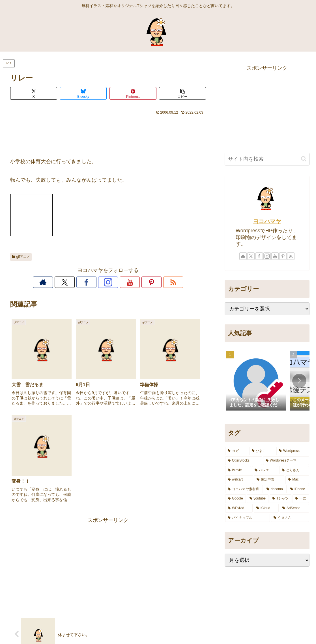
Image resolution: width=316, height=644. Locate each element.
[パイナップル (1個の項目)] (248, 518)
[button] (182, 93)
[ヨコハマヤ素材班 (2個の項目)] (244, 489)
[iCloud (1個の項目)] (266, 508)
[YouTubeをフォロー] (121, 282)
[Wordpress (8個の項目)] (293, 451)
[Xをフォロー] (82, 282)
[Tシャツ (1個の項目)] (280, 499)
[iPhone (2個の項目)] (298, 489)
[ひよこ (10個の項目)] (262, 451)
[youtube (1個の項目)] (258, 499)
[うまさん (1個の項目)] (290, 518)
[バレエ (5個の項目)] (265, 470)
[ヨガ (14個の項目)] (237, 451)
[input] (267, 159)
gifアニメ (21, 257)
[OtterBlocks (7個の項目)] (244, 461)
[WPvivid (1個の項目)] (239, 508)
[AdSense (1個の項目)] (294, 508)
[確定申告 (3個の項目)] (269, 480)
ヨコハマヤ (267, 221)
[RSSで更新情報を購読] (147, 282)
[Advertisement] (108, 134)
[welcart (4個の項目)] (239, 480)
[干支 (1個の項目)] (301, 499)
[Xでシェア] (34, 93)
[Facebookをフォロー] (95, 282)
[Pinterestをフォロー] (134, 282)
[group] (256, 381)
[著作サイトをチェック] (69, 282)
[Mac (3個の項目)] (297, 480)
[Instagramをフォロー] (108, 282)
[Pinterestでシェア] (133, 93)
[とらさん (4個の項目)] (294, 470)
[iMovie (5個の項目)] (238, 470)
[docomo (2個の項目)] (275, 489)
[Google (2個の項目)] (235, 499)
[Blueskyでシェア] (83, 93)
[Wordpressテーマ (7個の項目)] (286, 461)
